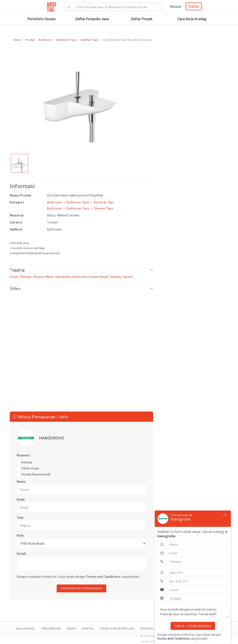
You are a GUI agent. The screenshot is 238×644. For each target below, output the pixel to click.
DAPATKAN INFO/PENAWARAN (81, 588)
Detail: (22, 554)
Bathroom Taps (67, 40)
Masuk (175, 7)
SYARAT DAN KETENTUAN (117, 629)
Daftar (194, 6)
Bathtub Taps (90, 40)
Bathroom (46, 40)
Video (81, 288)
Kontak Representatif (36, 474)
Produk (30, 40)
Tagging (81, 270)
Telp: (20, 518)
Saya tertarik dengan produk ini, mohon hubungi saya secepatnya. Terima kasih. (193, 612)
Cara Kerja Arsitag (192, 19)
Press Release (51, 629)
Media (72, 629)
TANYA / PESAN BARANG (193, 626)
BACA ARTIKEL (26, 629)
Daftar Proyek (142, 19)
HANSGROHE (51, 438)
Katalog (27, 462)
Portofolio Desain (41, 19)
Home (17, 40)
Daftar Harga (30, 468)
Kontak (88, 629)
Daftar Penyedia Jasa (92, 19)
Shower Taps (104, 208)
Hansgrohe (180, 519)
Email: (21, 499)
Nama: (21, 481)
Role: (20, 535)
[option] (20, 163)
